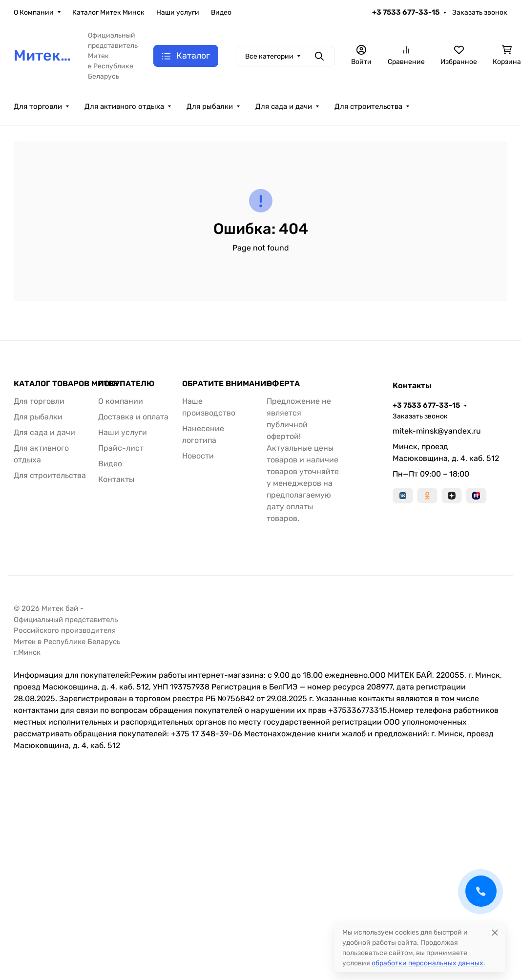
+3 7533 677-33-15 (406, 12)
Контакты (116, 479)
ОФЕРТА (283, 384)
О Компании (34, 12)
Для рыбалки (210, 106)
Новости (198, 456)
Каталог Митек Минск (108, 12)
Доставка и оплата (133, 417)
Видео (221, 12)
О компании (121, 401)
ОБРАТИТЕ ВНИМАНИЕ (227, 384)
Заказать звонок (480, 12)
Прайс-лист (121, 448)
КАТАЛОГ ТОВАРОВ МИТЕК (66, 384)
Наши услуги (178, 12)
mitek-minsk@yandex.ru (437, 431)
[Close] (495, 932)
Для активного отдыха (124, 106)
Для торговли (38, 106)
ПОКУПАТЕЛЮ (126, 384)
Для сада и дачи (284, 106)
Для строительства (368, 106)
